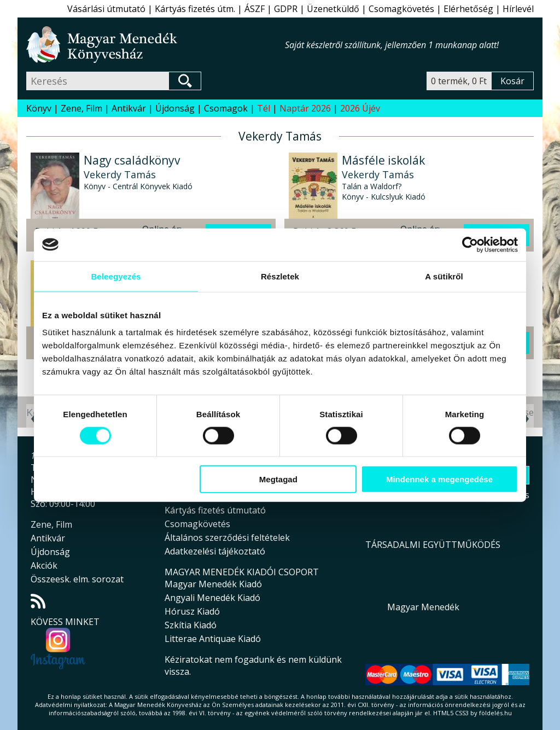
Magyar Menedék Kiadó (213, 584)
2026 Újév (360, 108)
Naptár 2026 (305, 108)
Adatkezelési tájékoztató (215, 551)
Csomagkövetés (401, 9)
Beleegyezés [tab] (116, 276)
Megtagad (278, 479)
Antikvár (129, 108)
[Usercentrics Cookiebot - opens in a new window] (470, 244)
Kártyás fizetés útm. (195, 9)
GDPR (286, 9)
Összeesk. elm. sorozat (77, 579)
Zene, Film (81, 108)
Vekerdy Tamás (120, 174)
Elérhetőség (468, 9)
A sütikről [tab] (444, 276)
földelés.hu (495, 713)
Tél (264, 108)
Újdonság (175, 108)
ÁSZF (255, 9)
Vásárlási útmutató (106, 9)
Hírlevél (518, 9)
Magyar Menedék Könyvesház (156, 45)
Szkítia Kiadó (191, 625)
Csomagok (226, 108)
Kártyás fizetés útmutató (215, 510)
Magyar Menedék (423, 607)
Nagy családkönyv (132, 160)
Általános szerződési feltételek (227, 538)
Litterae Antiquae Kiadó (213, 639)
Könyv (39, 108)
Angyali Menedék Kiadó (212, 598)
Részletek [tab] (280, 276)
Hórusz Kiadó (192, 611)
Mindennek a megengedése (439, 479)
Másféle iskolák (383, 160)
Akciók (44, 565)
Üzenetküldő (333, 9)
